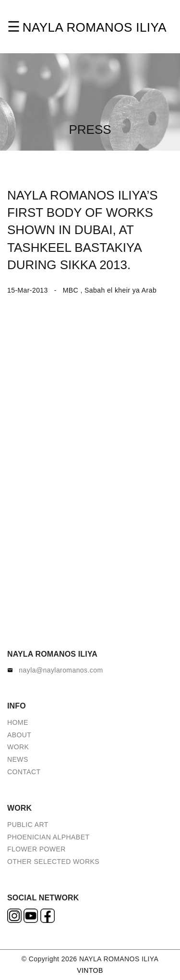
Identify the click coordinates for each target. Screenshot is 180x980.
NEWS (18, 759)
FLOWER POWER (36, 849)
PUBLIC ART (28, 825)
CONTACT (24, 772)
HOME (18, 722)
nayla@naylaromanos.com (61, 670)
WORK (18, 747)
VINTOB (90, 970)
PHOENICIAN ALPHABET (48, 837)
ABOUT (19, 735)
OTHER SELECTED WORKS (53, 862)
